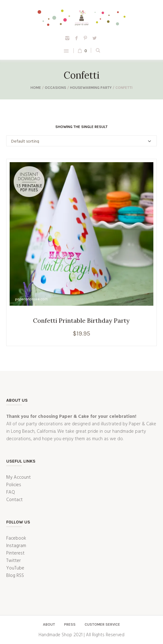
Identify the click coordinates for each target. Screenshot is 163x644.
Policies (14, 485)
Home (36, 88)
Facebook (16, 538)
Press (70, 624)
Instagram (16, 546)
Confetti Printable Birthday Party (81, 320)
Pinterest (15, 553)
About (49, 624)
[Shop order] (81, 141)
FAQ (11, 492)
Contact (14, 500)
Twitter (14, 561)
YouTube (15, 568)
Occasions (56, 88)
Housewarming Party (91, 88)
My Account (19, 477)
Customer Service (102, 624)
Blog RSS (15, 576)
